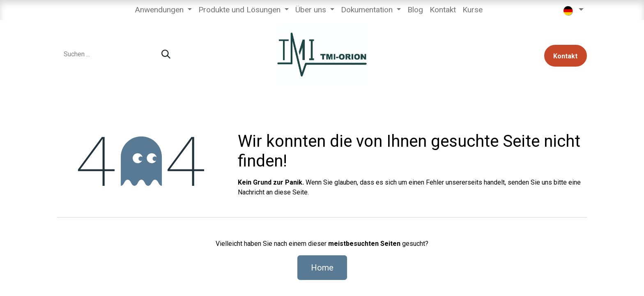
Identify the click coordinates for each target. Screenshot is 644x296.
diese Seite (291, 192)
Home (322, 268)
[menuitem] (163, 10)
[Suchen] (166, 54)
